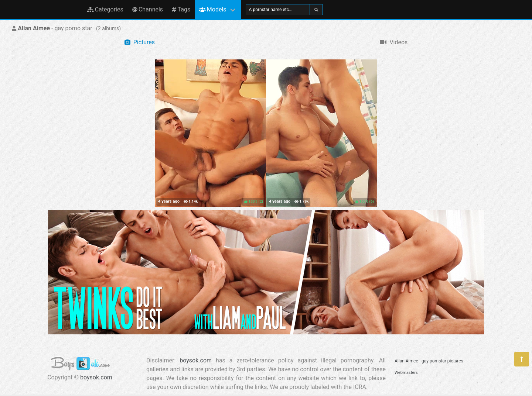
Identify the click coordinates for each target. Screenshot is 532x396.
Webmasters (406, 373)
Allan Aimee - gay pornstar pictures (429, 361)
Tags (181, 9)
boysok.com (96, 377)
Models (213, 9)
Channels (148, 9)
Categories (105, 9)
